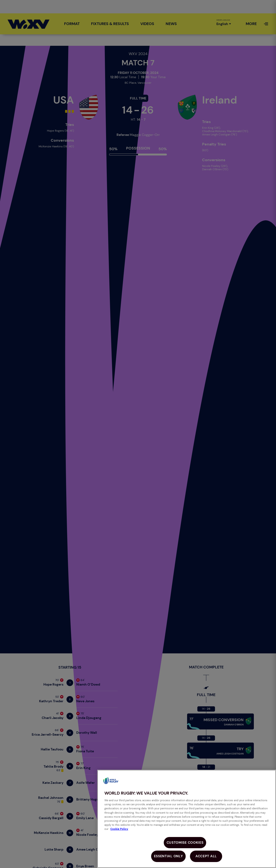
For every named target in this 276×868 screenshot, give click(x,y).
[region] (187, 819)
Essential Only (169, 856)
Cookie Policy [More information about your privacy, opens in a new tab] (119, 829)
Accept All (206, 856)
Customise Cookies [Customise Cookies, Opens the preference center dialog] (185, 842)
